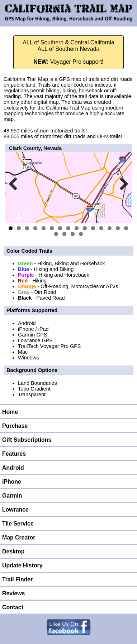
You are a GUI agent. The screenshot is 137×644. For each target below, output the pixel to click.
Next (121, 184)
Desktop (13, 551)
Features (14, 454)
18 (73, 234)
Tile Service (18, 524)
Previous (16, 184)
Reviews (13, 593)
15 (126, 228)
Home (10, 412)
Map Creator (19, 538)
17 (64, 234)
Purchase (15, 426)
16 (56, 234)
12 (101, 228)
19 (81, 234)
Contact (13, 607)
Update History (22, 565)
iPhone (12, 482)
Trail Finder (17, 579)
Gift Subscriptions (27, 440)
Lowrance (15, 510)
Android (13, 468)
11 (93, 228)
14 (118, 228)
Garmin (12, 496)
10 (85, 228)
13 (110, 228)
